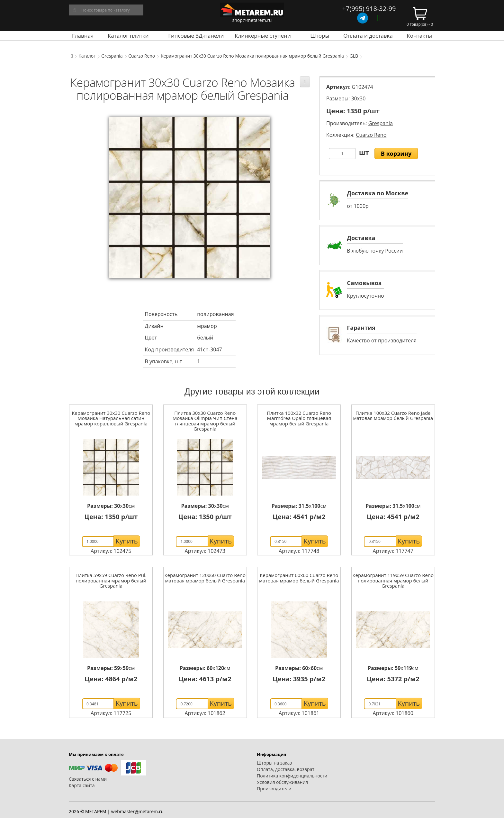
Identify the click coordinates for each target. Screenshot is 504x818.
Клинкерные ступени (263, 36)
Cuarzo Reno (142, 56)
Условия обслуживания (282, 782)
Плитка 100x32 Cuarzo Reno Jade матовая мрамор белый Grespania (393, 416)
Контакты (419, 36)
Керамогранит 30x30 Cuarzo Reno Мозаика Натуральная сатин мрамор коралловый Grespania (111, 418)
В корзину (396, 153)
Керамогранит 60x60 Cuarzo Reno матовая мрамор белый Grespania (299, 578)
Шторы (320, 36)
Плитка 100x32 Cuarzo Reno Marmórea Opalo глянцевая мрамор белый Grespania (299, 418)
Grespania (112, 56)
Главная (83, 36)
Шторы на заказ (274, 763)
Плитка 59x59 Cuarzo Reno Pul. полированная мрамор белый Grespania (111, 580)
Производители (274, 789)
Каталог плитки (128, 36)
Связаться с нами (88, 779)
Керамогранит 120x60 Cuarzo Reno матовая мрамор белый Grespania (205, 578)
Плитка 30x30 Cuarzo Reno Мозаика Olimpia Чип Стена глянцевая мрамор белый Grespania (205, 421)
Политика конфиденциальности (292, 776)
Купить (127, 541)
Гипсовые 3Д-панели (196, 36)
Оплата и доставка (368, 36)
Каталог (87, 56)
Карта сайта (82, 785)
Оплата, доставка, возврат (286, 769)
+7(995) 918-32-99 (369, 9)
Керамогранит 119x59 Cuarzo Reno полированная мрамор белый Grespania (393, 580)
